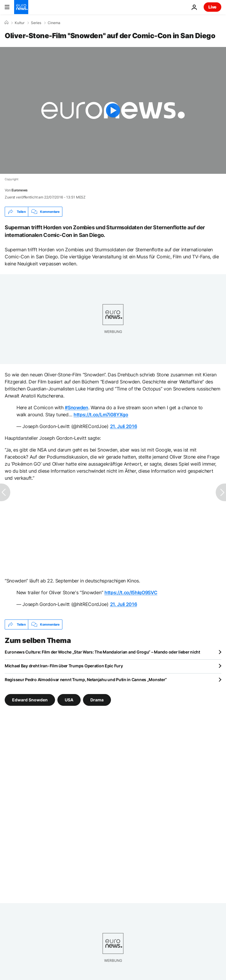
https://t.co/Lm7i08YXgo (101, 415)
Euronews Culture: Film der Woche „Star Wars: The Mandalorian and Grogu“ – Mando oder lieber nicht (102, 652)
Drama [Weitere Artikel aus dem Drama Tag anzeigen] (97, 700)
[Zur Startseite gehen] (21, 7)
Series (36, 23)
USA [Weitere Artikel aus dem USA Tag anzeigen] (69, 700)
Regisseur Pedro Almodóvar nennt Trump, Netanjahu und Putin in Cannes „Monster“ (86, 680)
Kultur (20, 23)
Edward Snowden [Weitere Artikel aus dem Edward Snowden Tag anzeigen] (30, 700)
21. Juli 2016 (124, 426)
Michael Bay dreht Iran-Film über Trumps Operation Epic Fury (64, 666)
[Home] (6, 23)
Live (212, 7)
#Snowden (76, 408)
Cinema (54, 23)
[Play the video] (113, 110)
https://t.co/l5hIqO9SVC (131, 592)
